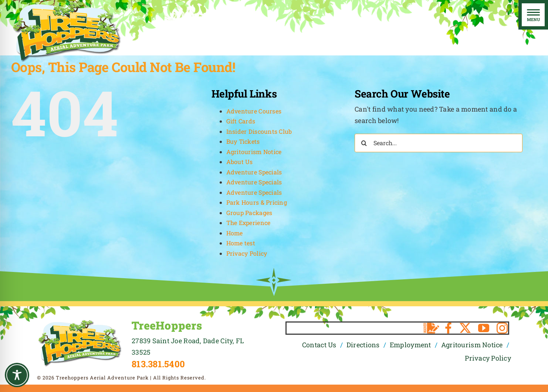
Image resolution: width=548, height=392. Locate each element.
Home (235, 233)
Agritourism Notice (254, 152)
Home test (241, 243)
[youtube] (484, 328)
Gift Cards (241, 121)
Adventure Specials (254, 172)
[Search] (364, 143)
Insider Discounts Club (259, 131)
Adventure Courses (254, 111)
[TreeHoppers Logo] (80, 322)
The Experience (248, 223)
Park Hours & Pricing (257, 202)
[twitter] (465, 328)
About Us (240, 162)
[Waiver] (431, 328)
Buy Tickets (243, 141)
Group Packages (249, 213)
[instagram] (502, 328)
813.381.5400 (158, 364)
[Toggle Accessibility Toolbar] (17, 375)
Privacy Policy (247, 253)
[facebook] (448, 328)
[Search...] (439, 143)
